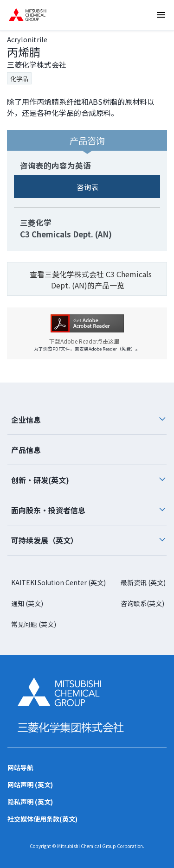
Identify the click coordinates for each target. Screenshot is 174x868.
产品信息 (26, 450)
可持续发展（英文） (89, 540)
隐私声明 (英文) (30, 802)
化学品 (19, 79)
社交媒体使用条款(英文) (42, 819)
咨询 (164, 82)
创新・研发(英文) (89, 480)
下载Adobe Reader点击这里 (87, 341)
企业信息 (89, 420)
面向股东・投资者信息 (89, 510)
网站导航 (20, 767)
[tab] (87, 420)
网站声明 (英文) (30, 785)
